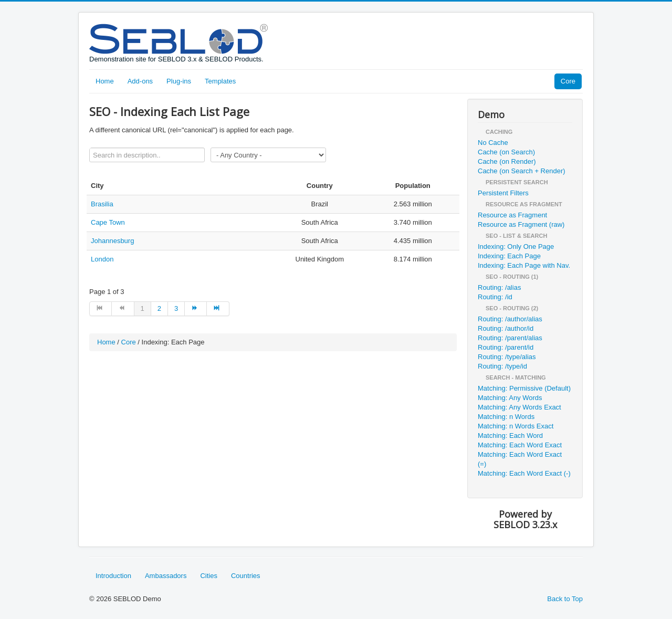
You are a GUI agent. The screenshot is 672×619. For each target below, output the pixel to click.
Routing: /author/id (506, 328)
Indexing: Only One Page (516, 246)
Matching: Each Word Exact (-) (524, 473)
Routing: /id (495, 297)
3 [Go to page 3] (176, 308)
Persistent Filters (503, 193)
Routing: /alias (499, 287)
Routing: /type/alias (507, 357)
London (102, 259)
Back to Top (565, 599)
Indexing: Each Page (509, 256)
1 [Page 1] (143, 308)
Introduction (113, 576)
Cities (209, 576)
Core (568, 81)
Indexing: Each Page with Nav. (524, 265)
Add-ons (140, 81)
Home (105, 81)
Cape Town (108, 222)
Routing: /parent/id (506, 347)
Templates (220, 81)
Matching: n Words (506, 417)
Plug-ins (179, 81)
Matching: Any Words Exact (519, 407)
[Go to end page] (218, 309)
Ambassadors (166, 576)
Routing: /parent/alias (510, 338)
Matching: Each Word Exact (520, 445)
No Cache (493, 143)
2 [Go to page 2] (159, 308)
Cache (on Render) (507, 161)
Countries (246, 576)
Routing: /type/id (502, 366)
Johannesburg (112, 241)
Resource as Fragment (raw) (521, 224)
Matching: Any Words (510, 398)
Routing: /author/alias (510, 319)
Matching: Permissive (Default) (524, 388)
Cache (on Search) (506, 152)
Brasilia (102, 204)
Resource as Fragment (512, 215)
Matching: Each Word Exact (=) (520, 459)
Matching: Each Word (510, 436)
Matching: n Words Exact (516, 426)
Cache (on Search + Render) (522, 171)
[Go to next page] (196, 309)
